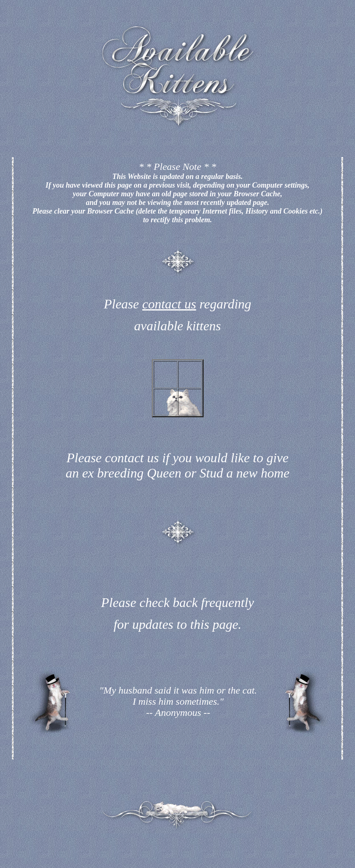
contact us (169, 304)
